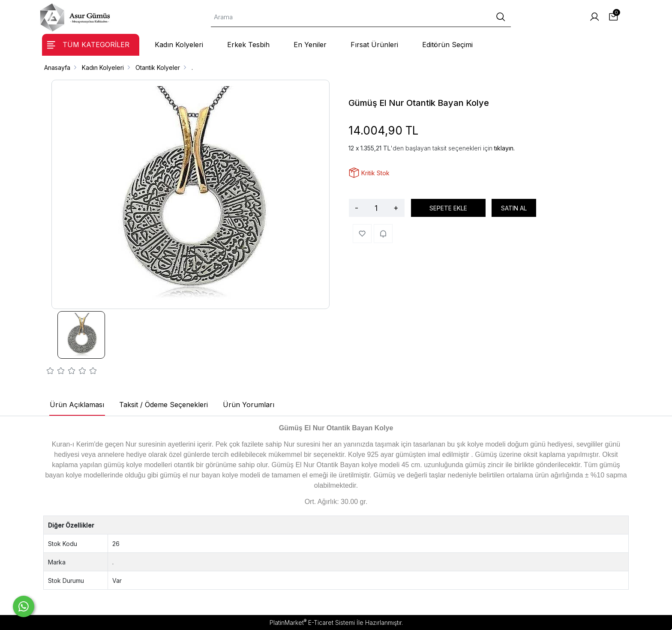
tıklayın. (504, 148)
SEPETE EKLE (448, 208)
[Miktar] (376, 208)
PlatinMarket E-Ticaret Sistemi (312, 622)
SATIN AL (514, 208)
